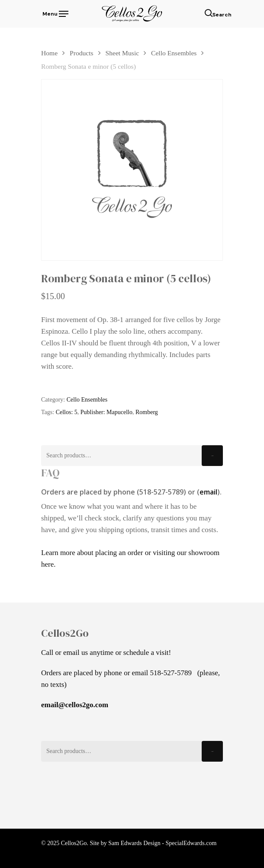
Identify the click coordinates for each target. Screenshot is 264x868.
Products (82, 53)
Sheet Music (122, 53)
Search (212, 456)
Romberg (147, 412)
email (208, 492)
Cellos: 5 (67, 412)
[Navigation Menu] (55, 13)
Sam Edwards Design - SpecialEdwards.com (162, 843)
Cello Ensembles (174, 53)
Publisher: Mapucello (106, 412)
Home (49, 53)
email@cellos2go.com (75, 705)
